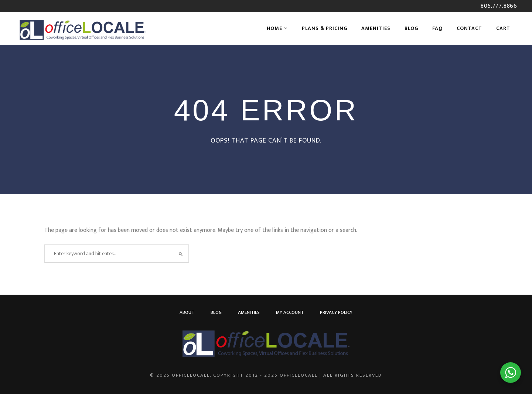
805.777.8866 (499, 6)
